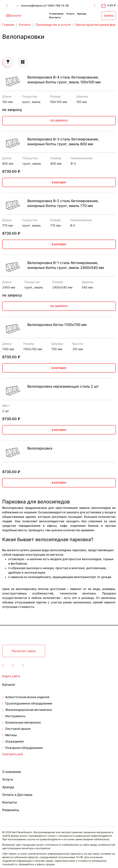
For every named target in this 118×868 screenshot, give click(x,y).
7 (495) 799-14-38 (57, 6)
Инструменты (15, 716)
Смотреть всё (12, 754)
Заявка (109, 15)
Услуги (70, 14)
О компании (56, 14)
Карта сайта (11, 676)
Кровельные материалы (23, 722)
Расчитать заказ (24, 651)
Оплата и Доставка (17, 795)
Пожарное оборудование (24, 748)
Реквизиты (11, 810)
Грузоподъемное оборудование (29, 703)
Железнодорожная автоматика (28, 710)
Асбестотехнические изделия (27, 697)
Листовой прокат (18, 729)
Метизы (11, 735)
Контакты (55, 17)
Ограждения (14, 741)
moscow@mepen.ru (33, 6)
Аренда (82, 14)
